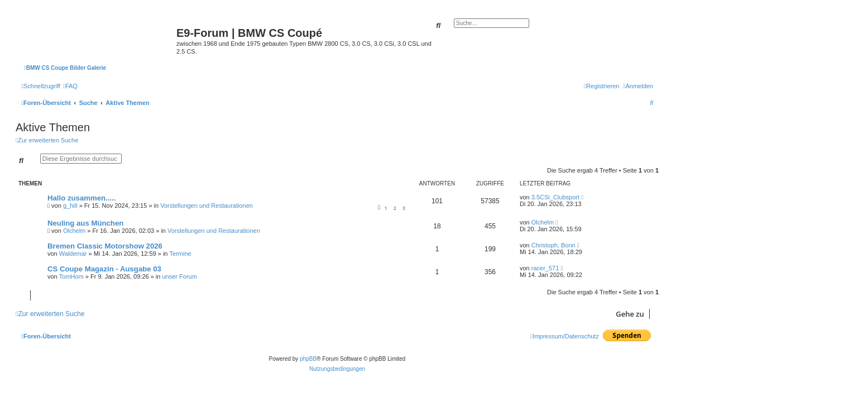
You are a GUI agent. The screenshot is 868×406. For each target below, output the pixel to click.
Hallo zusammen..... (81, 198)
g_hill (70, 206)
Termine (181, 254)
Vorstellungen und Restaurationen (207, 206)
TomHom (71, 276)
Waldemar (73, 254)
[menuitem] (70, 86)
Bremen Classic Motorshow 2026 (105, 246)
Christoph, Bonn (553, 245)
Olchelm (74, 231)
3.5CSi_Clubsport (555, 197)
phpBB (308, 359)
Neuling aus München (85, 223)
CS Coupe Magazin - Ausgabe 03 (104, 269)
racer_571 (545, 268)
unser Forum (179, 276)
